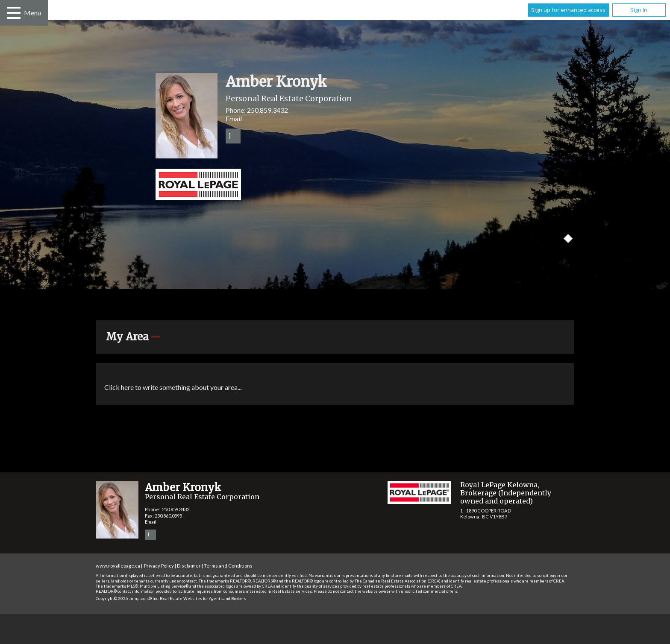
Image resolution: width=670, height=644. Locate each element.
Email (234, 119)
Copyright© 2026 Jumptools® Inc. (127, 599)
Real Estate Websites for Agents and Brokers (203, 599)
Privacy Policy (159, 566)
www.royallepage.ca (118, 566)
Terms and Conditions (228, 566)
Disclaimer (189, 566)
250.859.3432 (267, 110)
